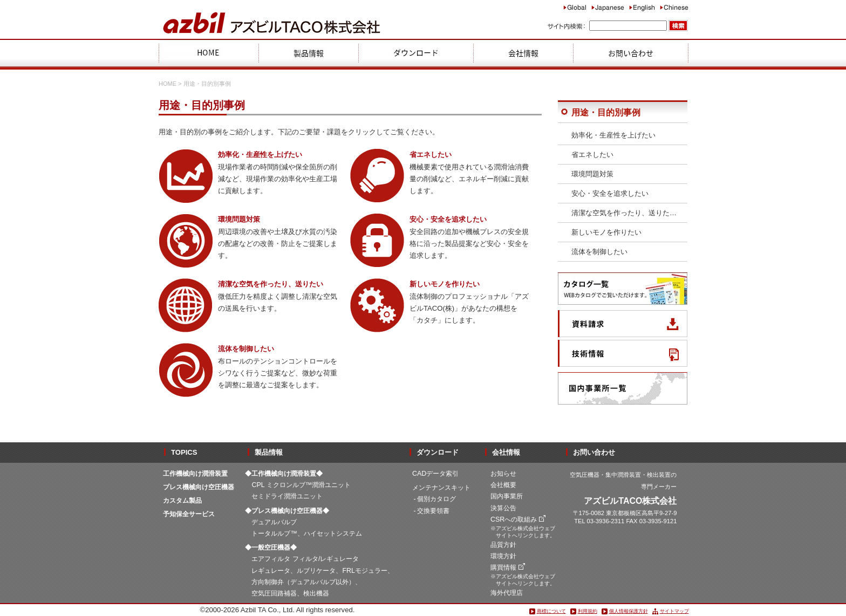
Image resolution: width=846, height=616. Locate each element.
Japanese (608, 7)
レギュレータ (271, 571)
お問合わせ (631, 54)
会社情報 (523, 54)
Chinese (674, 7)
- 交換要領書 (432, 511)
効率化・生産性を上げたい (613, 135)
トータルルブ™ (274, 533)
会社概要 (503, 485)
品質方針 (503, 545)
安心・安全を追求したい (610, 193)
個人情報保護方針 (629, 611)
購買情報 (503, 567)
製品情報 (308, 54)
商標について (551, 611)
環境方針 (503, 556)
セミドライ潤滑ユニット (287, 496)
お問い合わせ (594, 452)
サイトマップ (674, 611)
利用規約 (588, 611)
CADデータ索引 (435, 474)
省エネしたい (592, 155)
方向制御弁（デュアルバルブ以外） (303, 582)
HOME (208, 54)
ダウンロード (416, 54)
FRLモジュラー (365, 571)
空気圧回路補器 (274, 593)
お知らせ (503, 474)
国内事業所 (507, 496)
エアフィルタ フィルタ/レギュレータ (305, 559)
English (642, 7)
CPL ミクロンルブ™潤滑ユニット (301, 485)
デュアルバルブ (274, 522)
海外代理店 (507, 593)
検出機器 (316, 593)
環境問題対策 (592, 174)
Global (575, 7)
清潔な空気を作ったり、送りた (624, 213)
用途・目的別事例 (606, 112)
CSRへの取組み (514, 519)
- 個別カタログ (435, 499)
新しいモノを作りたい (606, 232)
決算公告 (503, 508)
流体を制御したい (599, 252)
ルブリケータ (316, 571)
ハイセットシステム (333, 533)
